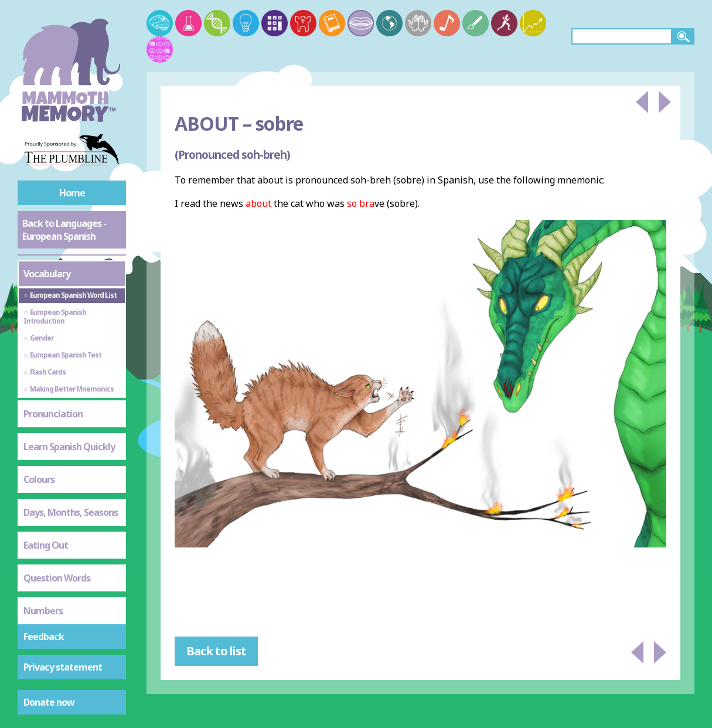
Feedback (44, 637)
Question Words (57, 578)
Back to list (216, 651)
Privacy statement (63, 667)
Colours (39, 479)
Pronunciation (53, 414)
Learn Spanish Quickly (69, 447)
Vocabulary (47, 274)
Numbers (43, 611)
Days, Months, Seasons (71, 512)
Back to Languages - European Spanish (64, 230)
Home (72, 193)
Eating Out (46, 545)
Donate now (49, 702)
